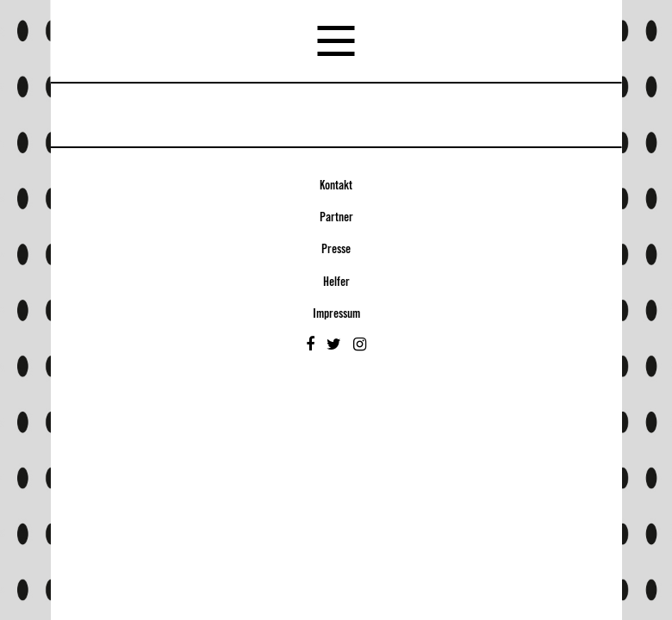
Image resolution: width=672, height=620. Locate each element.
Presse (336, 250)
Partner (336, 218)
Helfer (336, 282)
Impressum (336, 314)
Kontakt (336, 186)
